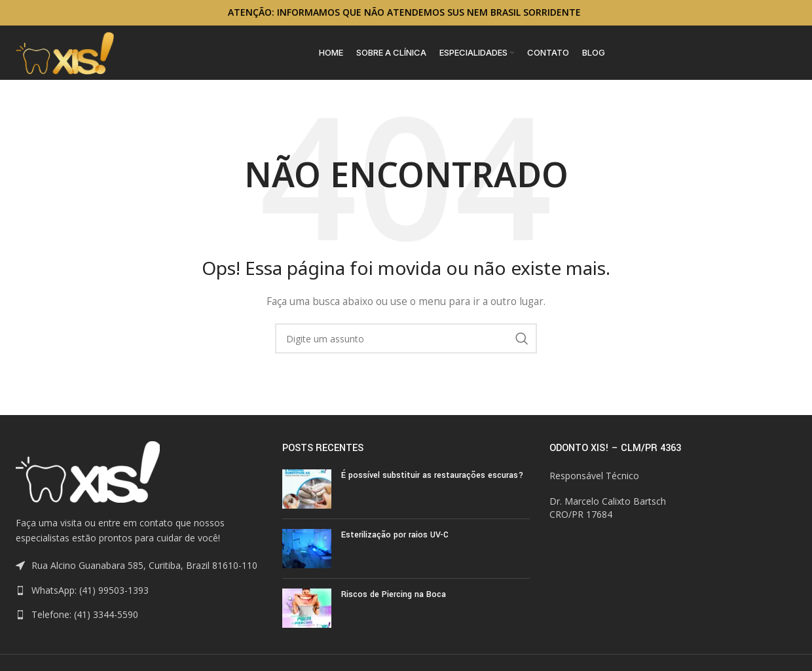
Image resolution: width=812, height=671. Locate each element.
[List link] (139, 602)
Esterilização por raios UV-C (395, 546)
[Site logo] (65, 57)
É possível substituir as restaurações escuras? (432, 486)
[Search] (406, 350)
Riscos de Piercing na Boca (394, 606)
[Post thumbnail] (307, 500)
